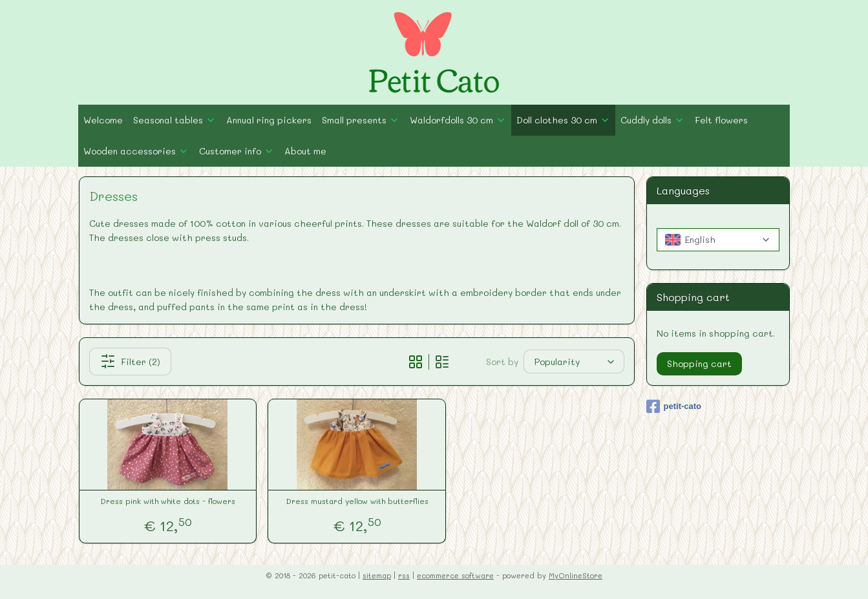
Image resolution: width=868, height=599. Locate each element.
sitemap (377, 575)
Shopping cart (699, 363)
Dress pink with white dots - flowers (168, 501)
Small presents (361, 120)
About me (305, 151)
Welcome (103, 120)
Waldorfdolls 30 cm (458, 120)
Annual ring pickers (269, 120)
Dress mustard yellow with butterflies (356, 501)
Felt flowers (721, 120)
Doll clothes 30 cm (563, 120)
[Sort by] (574, 362)
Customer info (237, 151)
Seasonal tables (175, 120)
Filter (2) (130, 361)
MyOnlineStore (576, 575)
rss (404, 575)
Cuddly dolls (652, 120)
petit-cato (674, 406)
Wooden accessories (136, 151)
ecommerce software (455, 575)
